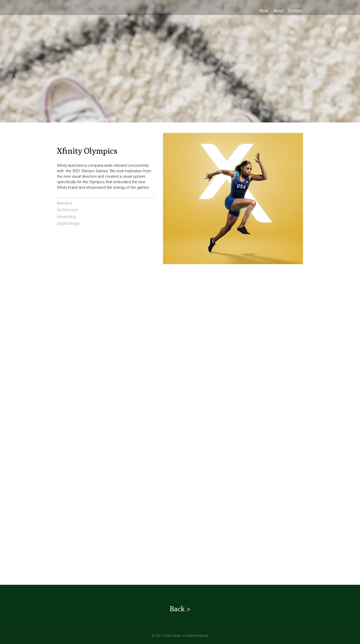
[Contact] (295, 11)
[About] (278, 11)
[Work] (264, 11)
